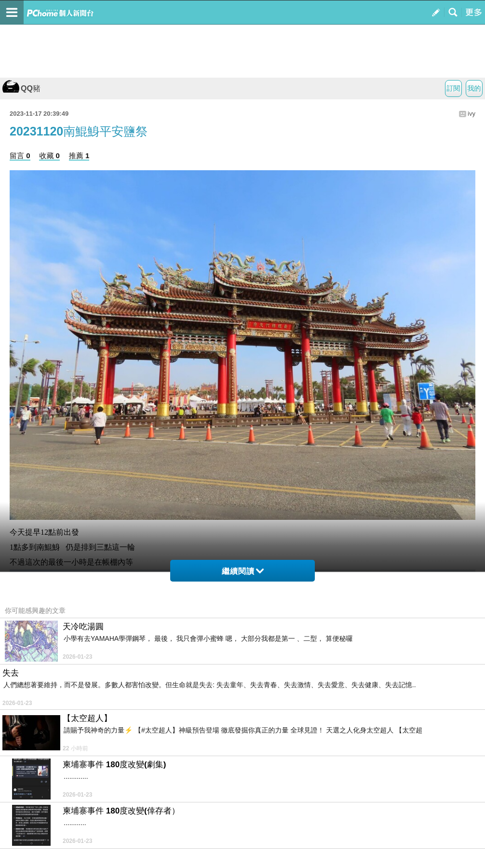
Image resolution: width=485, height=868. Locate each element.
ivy (472, 114)
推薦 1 (79, 156)
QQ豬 (21, 88)
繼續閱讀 (243, 571)
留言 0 (20, 156)
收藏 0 (49, 156)
